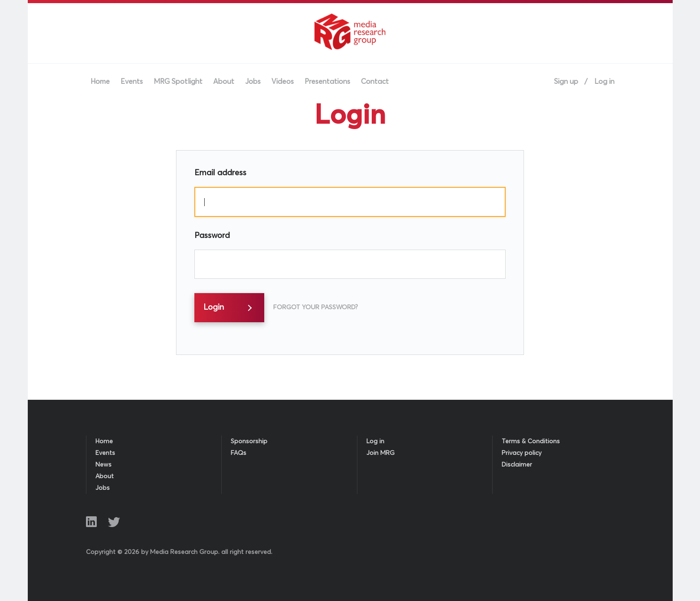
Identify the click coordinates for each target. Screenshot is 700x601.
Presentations (327, 82)
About (224, 82)
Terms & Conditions (531, 441)
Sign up (566, 82)
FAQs (238, 453)
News (103, 465)
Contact (375, 82)
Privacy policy (522, 453)
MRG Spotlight (178, 82)
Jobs (253, 82)
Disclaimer (517, 465)
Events (132, 82)
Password (212, 236)
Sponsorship (249, 441)
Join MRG (380, 453)
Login (214, 307)
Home (100, 82)
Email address (220, 173)
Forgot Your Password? (316, 307)
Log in (604, 82)
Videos (283, 82)
